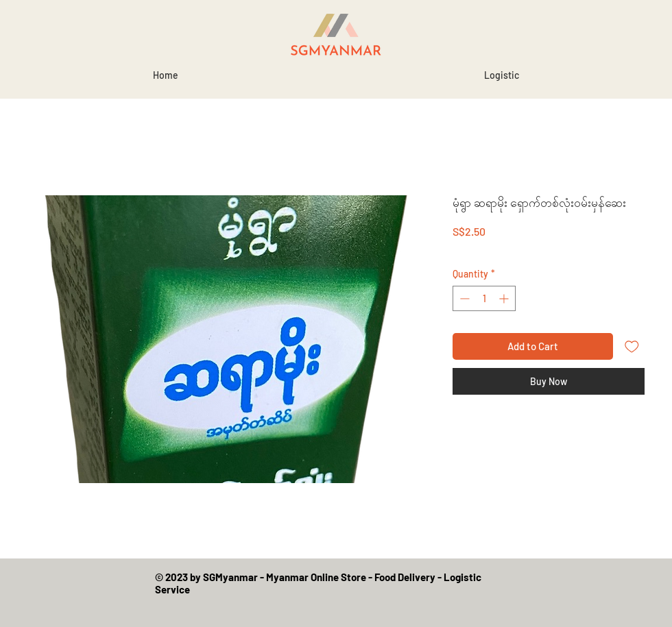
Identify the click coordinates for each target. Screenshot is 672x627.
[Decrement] (463, 298)
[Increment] (505, 298)
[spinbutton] (484, 298)
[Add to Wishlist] (632, 346)
